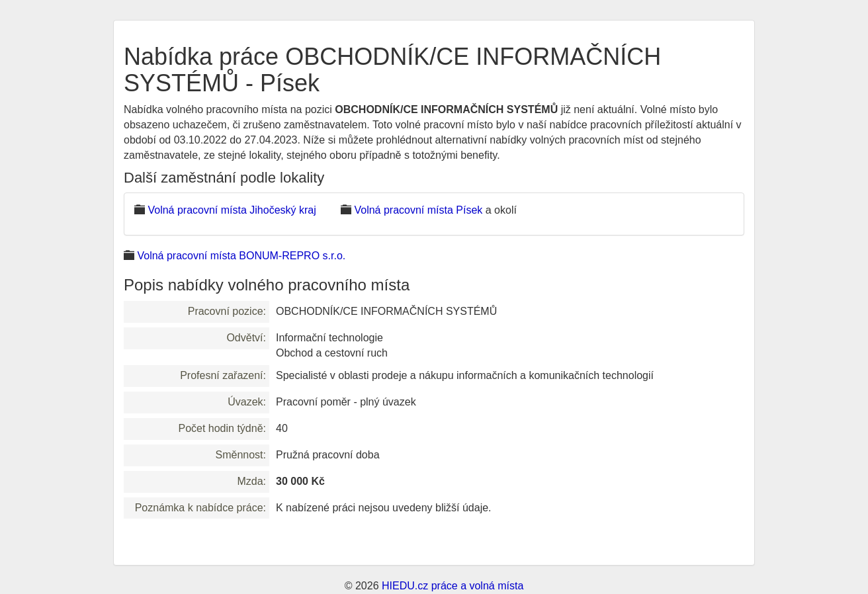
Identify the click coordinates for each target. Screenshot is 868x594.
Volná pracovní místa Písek (418, 210)
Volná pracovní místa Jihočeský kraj (232, 210)
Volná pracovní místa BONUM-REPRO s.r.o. (241, 256)
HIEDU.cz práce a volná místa (453, 586)
